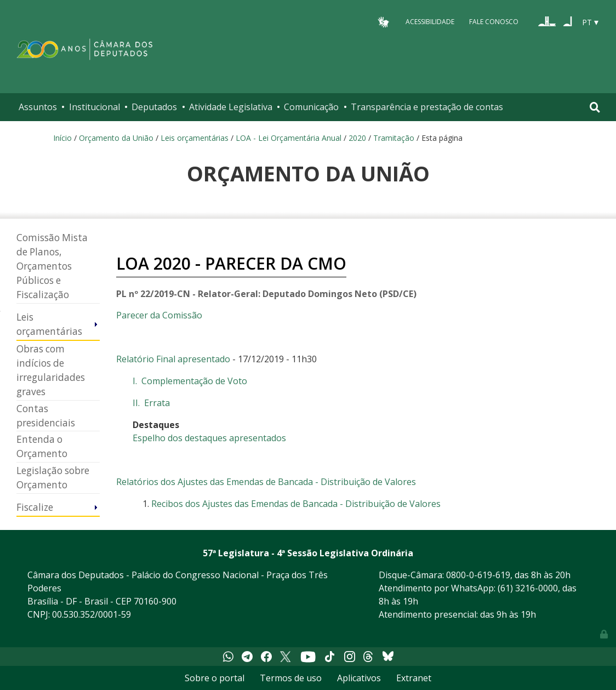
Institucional (95, 107)
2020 (357, 138)
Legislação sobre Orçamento (53, 478)
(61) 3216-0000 (528, 588)
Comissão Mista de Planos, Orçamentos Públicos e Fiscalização (52, 266)
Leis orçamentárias (195, 138)
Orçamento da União (116, 138)
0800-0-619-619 (478, 575)
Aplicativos (359, 678)
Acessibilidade (430, 22)
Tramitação (394, 138)
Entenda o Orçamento (42, 446)
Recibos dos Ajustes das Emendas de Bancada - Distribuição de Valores (296, 504)
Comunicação (311, 107)
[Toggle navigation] (595, 107)
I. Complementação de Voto (190, 381)
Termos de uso (291, 678)
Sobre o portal (215, 678)
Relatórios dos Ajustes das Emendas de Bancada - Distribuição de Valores (266, 482)
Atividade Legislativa (231, 107)
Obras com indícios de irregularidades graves (51, 370)
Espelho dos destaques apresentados (209, 438)
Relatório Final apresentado (173, 359)
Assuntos (38, 107)
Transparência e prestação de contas (427, 107)
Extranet (414, 678)
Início (62, 138)
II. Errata (151, 403)
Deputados (154, 107)
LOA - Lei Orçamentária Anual (289, 138)
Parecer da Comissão (159, 315)
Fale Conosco (494, 22)
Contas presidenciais (46, 416)
